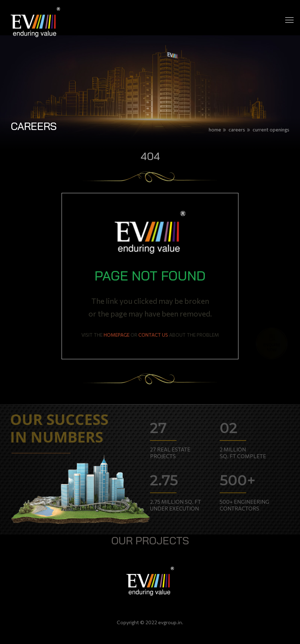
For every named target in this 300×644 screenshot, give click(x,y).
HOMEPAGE (117, 335)
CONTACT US (153, 335)
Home (215, 129)
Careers (237, 129)
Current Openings (271, 129)
